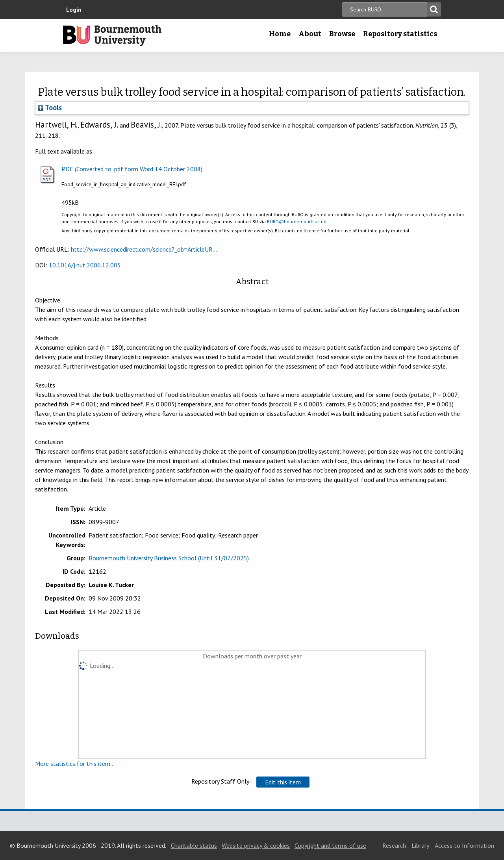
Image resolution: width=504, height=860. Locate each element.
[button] (283, 782)
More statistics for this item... (75, 764)
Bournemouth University (112, 35)
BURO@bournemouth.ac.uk (296, 221)
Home (280, 34)
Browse (342, 34)
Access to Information (464, 845)
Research (394, 845)
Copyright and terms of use (330, 845)
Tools (50, 107)
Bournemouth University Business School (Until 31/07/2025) (169, 558)
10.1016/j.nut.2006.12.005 (85, 265)
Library (420, 845)
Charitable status (194, 845)
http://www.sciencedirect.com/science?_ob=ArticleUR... (144, 249)
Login (74, 9)
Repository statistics (400, 34)
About (310, 34)
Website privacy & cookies (256, 845)
